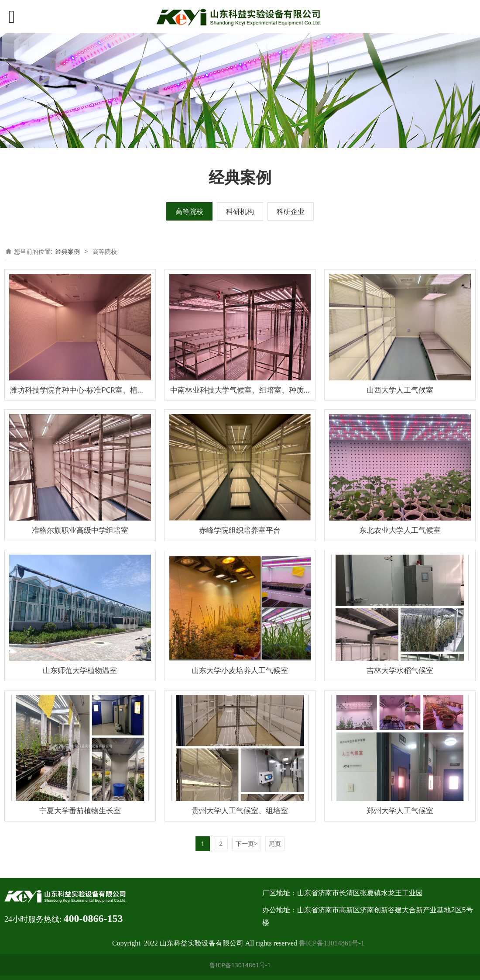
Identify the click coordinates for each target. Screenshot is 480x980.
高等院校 (189, 211)
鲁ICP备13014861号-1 (332, 943)
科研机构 (240, 211)
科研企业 (291, 211)
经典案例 (68, 251)
